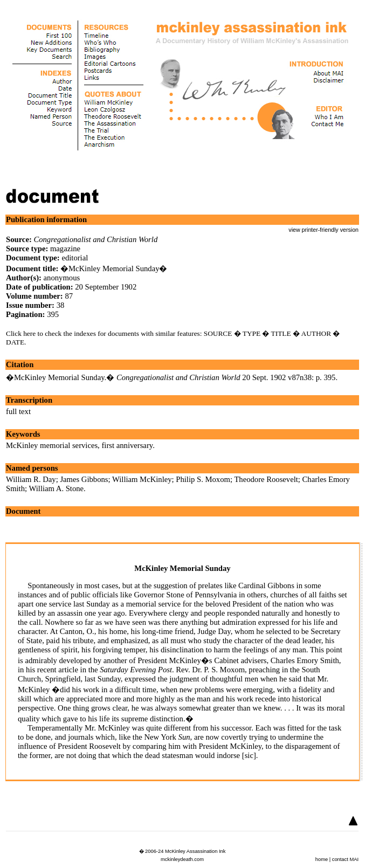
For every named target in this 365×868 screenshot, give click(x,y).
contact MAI (345, 859)
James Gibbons (84, 479)
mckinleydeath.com (182, 859)
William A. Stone (57, 488)
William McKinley (142, 479)
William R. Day (31, 479)
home (322, 859)
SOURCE (218, 333)
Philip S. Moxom (203, 479)
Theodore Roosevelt (266, 479)
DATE (15, 342)
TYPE (252, 333)
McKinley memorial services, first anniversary (79, 445)
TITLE (281, 333)
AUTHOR (316, 333)
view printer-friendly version (323, 230)
